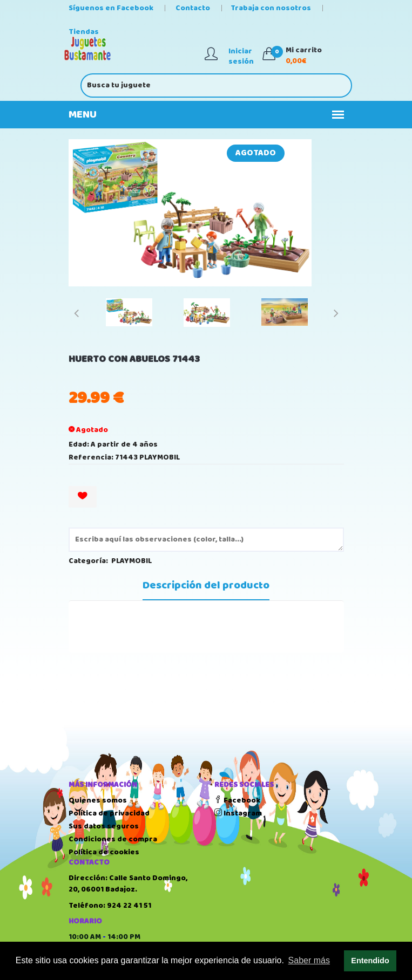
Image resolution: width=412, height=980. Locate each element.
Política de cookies (104, 852)
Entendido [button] (370, 961)
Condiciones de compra (113, 839)
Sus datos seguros (104, 826)
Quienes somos (98, 800)
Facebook (237, 800)
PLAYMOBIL (131, 561)
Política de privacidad (109, 813)
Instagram (238, 813)
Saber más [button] (309, 960)
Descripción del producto (206, 586)
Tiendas (84, 32)
